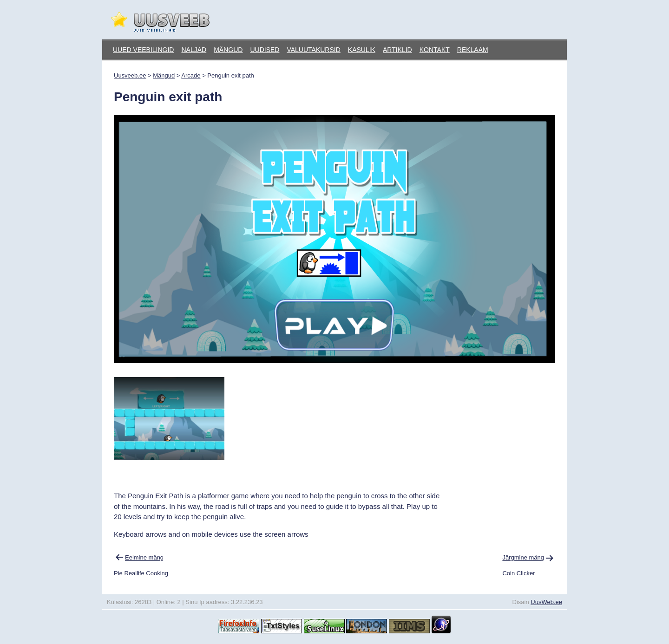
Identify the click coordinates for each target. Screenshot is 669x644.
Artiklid (397, 50)
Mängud (228, 50)
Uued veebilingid (143, 50)
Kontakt (435, 50)
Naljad (194, 50)
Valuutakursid (313, 50)
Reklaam (473, 50)
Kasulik (362, 50)
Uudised (265, 50)
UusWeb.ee (546, 602)
